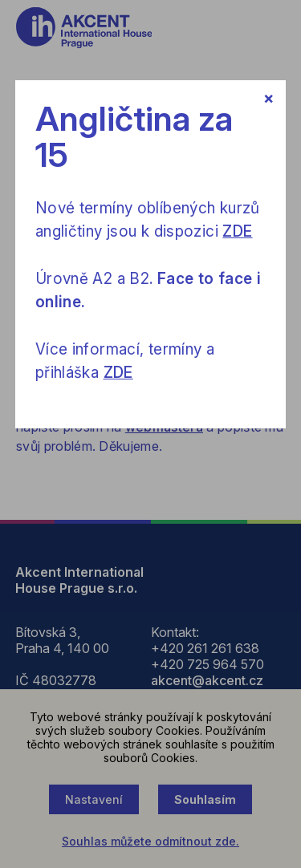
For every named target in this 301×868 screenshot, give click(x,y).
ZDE (237, 231)
